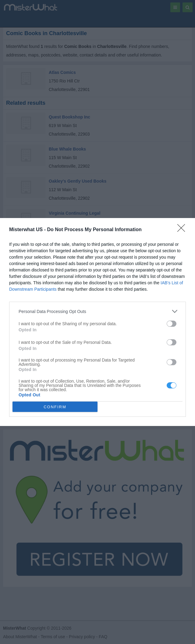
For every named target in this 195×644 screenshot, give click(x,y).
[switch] (172, 324)
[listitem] (97, 311)
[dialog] (97, 322)
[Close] (183, 230)
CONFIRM (55, 407)
